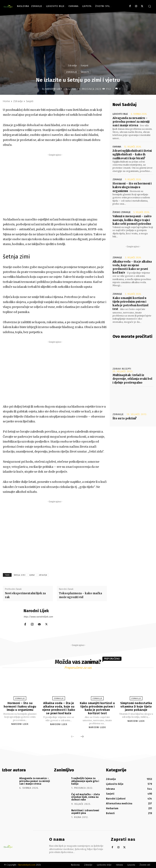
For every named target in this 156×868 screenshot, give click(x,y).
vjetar (32, 575)
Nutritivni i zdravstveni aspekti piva (85, 812)
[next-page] (82, 737)
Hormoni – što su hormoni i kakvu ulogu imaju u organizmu (132, 187)
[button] (150, 6)
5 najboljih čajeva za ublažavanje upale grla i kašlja (85, 781)
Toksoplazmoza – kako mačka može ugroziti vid (80, 595)
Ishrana (117, 147)
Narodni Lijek (54, 89)
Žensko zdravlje (122, 212)
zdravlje (43, 575)
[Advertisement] (55, 185)
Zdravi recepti (122, 369)
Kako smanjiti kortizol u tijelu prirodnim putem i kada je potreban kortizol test (130, 304)
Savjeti (84, 65)
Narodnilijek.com (27, 865)
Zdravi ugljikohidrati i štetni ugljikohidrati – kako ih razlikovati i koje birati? (132, 154)
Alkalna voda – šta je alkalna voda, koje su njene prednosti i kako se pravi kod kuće (132, 267)
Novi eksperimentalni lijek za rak (25, 595)
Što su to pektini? (125, 418)
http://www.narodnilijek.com (38, 617)
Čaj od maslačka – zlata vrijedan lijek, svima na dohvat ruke (86, 797)
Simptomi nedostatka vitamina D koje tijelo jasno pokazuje (136, 706)
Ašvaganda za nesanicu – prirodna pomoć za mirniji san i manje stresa (131, 122)
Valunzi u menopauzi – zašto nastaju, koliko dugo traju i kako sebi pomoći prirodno (132, 220)
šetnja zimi (20, 575)
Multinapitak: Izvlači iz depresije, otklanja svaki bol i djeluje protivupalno (132, 379)
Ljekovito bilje (120, 114)
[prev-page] (73, 737)
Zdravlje (72, 65)
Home (6, 101)
